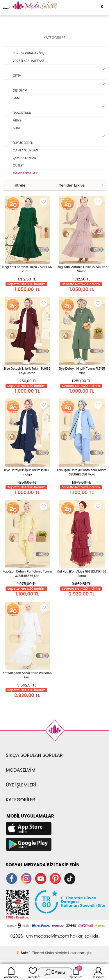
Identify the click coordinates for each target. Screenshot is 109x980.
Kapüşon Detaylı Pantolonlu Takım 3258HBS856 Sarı (27, 574)
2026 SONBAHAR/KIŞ (29, 53)
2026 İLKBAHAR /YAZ (28, 61)
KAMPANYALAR (25, 173)
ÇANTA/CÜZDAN (25, 150)
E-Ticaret (36, 953)
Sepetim (76, 972)
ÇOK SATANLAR (25, 158)
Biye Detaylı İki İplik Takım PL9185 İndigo (27, 472)
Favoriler (33, 972)
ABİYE (17, 120)
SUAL (17, 128)
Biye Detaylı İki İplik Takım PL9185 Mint (82, 371)
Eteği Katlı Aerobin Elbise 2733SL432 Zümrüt (27, 269)
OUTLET (18, 165)
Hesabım (98, 972)
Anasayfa (11, 972)
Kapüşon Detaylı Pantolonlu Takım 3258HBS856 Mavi (82, 472)
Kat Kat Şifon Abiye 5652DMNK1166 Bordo (82, 574)
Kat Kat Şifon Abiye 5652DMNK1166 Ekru (27, 675)
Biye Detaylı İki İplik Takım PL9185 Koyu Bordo (27, 371)
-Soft (23, 953)
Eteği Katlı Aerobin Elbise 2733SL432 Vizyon (82, 269)
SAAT (17, 98)
